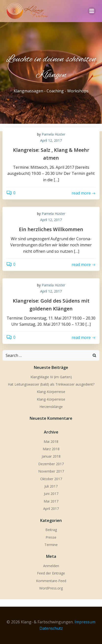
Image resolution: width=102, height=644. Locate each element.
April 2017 (51, 509)
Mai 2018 (51, 441)
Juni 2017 (51, 494)
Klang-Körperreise (51, 392)
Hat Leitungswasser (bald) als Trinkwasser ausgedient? (51, 384)
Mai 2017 (51, 501)
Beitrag (51, 530)
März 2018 (51, 449)
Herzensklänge (51, 407)
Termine (51, 545)
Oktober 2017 (51, 479)
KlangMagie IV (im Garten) (51, 377)
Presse (51, 537)
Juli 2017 (51, 486)
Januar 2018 (51, 456)
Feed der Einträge (51, 573)
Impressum (85, 622)
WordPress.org (51, 588)
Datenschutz (51, 628)
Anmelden (51, 566)
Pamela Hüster (53, 134)
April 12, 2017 (51, 140)
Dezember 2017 (51, 464)
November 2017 (51, 471)
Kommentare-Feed (51, 581)
